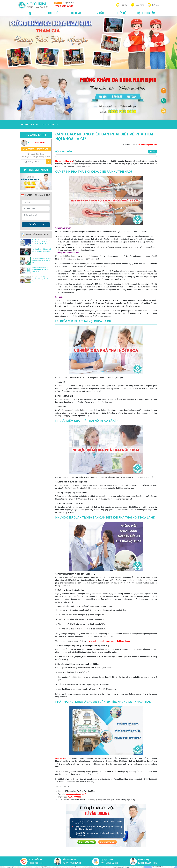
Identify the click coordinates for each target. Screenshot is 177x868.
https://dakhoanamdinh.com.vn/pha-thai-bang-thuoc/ (108, 641)
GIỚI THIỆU (53, 13)
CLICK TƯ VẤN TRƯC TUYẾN (36, 149)
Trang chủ (24, 124)
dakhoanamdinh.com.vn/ (76, 794)
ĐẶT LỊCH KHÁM (146, 13)
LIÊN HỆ (122, 13)
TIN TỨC (99, 13)
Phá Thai (34, 124)
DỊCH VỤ (76, 13)
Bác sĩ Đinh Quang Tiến (147, 144)
